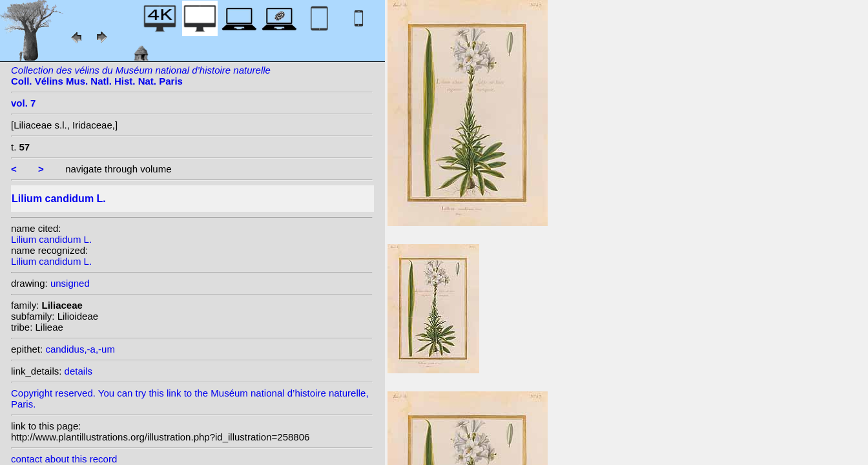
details (78, 371)
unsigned (70, 283)
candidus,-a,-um (80, 349)
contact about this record (64, 459)
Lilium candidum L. (51, 239)
